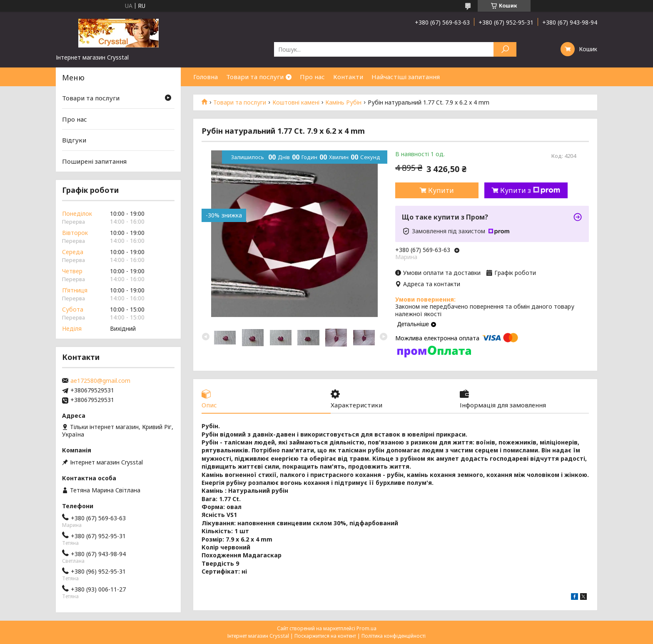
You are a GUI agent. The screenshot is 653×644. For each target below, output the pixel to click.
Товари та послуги (255, 77)
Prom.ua (366, 628)
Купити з (530, 190)
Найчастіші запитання (406, 77)
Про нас (312, 77)
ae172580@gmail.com (100, 381)
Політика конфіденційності (394, 636)
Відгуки (74, 140)
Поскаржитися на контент (325, 636)
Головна (206, 77)
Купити (441, 190)
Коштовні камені (296, 102)
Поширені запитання (94, 161)
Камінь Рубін (343, 102)
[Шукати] (505, 49)
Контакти (348, 77)
